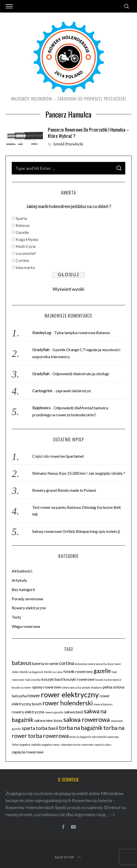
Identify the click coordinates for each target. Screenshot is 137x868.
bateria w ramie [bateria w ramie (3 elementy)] (45, 663)
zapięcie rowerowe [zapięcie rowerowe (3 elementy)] (28, 752)
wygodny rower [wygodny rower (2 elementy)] (51, 745)
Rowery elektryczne (29, 608)
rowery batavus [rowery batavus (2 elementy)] (103, 704)
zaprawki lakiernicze (73, 391)
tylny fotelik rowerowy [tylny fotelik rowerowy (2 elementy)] (105, 737)
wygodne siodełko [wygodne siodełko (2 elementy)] (30, 745)
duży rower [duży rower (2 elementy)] (114, 664)
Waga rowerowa (26, 626)
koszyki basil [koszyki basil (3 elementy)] (52, 679)
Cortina (22, 260)
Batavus (23, 225)
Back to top (68, 857)
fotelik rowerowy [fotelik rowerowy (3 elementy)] (78, 671)
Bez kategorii (23, 589)
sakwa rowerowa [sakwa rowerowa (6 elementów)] (87, 719)
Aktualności (22, 571)
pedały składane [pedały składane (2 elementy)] (92, 687)
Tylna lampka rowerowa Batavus (82, 332)
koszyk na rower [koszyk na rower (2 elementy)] (22, 687)
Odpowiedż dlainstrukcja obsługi (81, 374)
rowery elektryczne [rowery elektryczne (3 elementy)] (28, 712)
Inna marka (25, 267)
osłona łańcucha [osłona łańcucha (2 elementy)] (71, 687)
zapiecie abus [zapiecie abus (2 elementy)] (103, 745)
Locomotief (26, 253)
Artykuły (19, 580)
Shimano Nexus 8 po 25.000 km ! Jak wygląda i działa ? (79, 473)
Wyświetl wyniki (68, 289)
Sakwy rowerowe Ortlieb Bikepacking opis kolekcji (76, 531)
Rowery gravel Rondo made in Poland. (64, 490)
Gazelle (22, 232)
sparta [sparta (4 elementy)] (28, 728)
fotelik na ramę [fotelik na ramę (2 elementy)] (53, 672)
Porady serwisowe (27, 599)
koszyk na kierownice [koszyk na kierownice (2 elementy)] (108, 680)
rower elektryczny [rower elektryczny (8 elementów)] (70, 694)
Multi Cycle (26, 246)
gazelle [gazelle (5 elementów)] (102, 671)
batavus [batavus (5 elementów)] (22, 663)
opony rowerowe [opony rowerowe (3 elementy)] (47, 687)
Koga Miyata (27, 239)
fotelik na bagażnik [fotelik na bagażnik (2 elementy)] (31, 672)
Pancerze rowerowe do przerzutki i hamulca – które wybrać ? (88, 133)
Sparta (21, 218)
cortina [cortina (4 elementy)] (67, 663)
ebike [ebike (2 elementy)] (15, 672)
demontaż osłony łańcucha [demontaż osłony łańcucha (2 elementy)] (91, 664)
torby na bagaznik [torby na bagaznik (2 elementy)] (80, 737)
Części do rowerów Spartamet (58, 456)
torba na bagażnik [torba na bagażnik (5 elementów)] (81, 728)
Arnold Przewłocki (68, 144)
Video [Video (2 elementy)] (15, 745)
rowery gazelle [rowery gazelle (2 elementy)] (54, 712)
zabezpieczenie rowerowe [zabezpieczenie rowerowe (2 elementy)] (77, 745)
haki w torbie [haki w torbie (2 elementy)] (33, 680)
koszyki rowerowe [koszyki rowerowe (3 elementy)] (79, 679)
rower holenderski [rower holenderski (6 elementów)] (68, 703)
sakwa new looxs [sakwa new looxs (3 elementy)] (48, 720)
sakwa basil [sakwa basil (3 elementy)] (74, 712)
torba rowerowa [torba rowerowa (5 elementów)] (48, 736)
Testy (16, 617)
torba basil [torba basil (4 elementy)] (47, 728)
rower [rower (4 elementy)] (34, 695)
